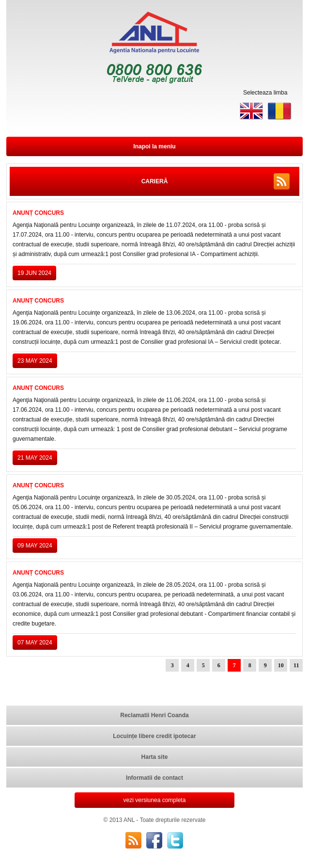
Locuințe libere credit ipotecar (154, 736)
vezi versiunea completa (155, 800)
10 (281, 665)
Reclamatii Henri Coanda (154, 715)
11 (296, 665)
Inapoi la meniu (154, 146)
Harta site (155, 757)
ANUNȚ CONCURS (38, 213)
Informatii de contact (154, 778)
